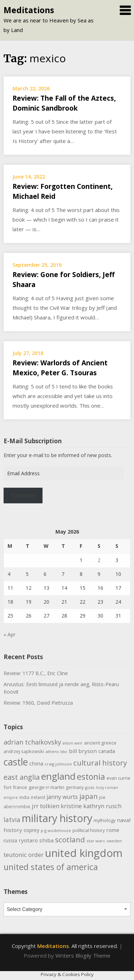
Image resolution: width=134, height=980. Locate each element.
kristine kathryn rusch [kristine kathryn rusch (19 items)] (91, 806)
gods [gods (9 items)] (90, 787)
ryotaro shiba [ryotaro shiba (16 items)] (36, 840)
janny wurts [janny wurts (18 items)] (62, 797)
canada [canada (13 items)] (107, 751)
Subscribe (23, 496)
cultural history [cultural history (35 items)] (100, 763)
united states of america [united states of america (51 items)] (51, 867)
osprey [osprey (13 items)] (31, 830)
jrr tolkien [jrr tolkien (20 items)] (46, 806)
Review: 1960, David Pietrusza (38, 703)
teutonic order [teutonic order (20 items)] (24, 855)
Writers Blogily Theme (83, 955)
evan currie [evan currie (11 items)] (118, 778)
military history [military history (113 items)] (57, 818)
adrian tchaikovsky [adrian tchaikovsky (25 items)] (32, 742)
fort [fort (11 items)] (8, 787)
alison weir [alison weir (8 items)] (73, 743)
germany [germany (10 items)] (75, 787)
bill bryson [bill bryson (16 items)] (83, 751)
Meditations (29, 10)
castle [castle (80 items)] (16, 762)
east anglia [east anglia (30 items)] (22, 777)
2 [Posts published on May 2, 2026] (99, 560)
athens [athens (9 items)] (52, 751)
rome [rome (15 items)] (113, 830)
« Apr (9, 634)
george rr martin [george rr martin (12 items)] (46, 787)
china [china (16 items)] (36, 763)
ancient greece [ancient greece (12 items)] (100, 743)
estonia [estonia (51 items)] (91, 777)
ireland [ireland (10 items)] (38, 797)
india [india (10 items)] (24, 797)
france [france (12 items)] (20, 787)
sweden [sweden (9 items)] (114, 841)
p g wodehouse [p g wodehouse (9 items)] (56, 830)
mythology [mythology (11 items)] (105, 820)
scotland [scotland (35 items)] (70, 839)
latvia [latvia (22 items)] (12, 820)
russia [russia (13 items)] (10, 840)
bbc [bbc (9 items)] (64, 751)
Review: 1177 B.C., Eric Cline (36, 673)
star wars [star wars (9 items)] (96, 841)
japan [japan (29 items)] (88, 796)
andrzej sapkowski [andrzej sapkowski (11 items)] (24, 751)
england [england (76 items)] (58, 776)
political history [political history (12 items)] (89, 830)
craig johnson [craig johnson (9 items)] (58, 764)
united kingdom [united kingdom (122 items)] (84, 853)
